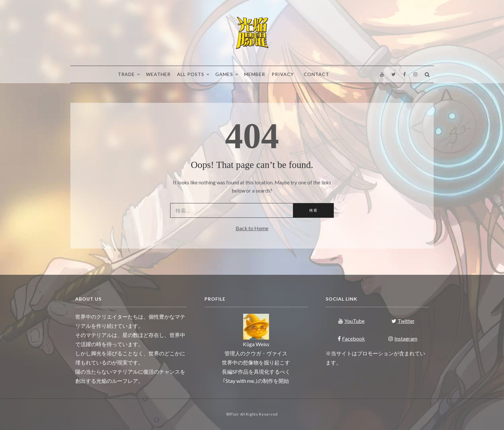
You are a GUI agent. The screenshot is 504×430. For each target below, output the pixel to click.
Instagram (403, 338)
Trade (129, 74)
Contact (316, 74)
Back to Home (252, 228)
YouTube (351, 321)
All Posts (193, 74)
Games (226, 74)
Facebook (351, 338)
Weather (158, 74)
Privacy (283, 74)
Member (255, 74)
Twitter (403, 321)
